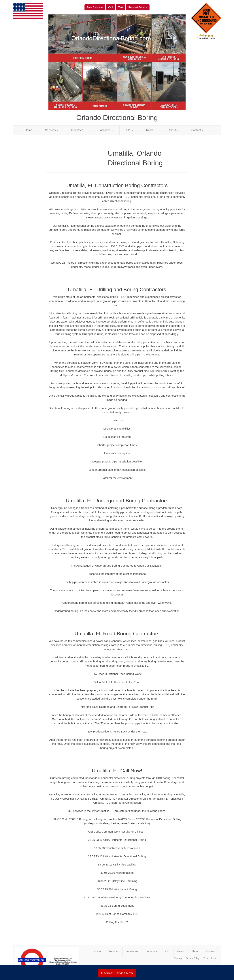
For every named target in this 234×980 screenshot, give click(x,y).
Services (52, 130)
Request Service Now (117, 973)
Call (110, 7)
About (173, 130)
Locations (106, 130)
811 (130, 130)
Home (29, 130)
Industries (79, 130)
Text (121, 7)
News (151, 130)
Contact (197, 130)
